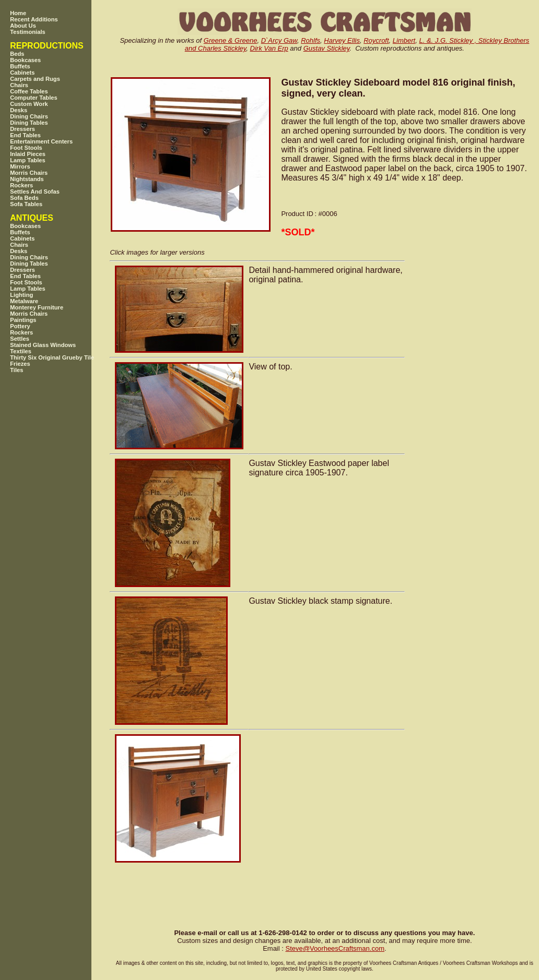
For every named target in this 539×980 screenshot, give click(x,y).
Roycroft (376, 40)
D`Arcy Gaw (279, 40)
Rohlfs (310, 40)
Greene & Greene (231, 40)
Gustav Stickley (327, 48)
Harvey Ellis (342, 40)
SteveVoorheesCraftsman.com (335, 948)
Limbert (404, 40)
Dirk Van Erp (269, 48)
